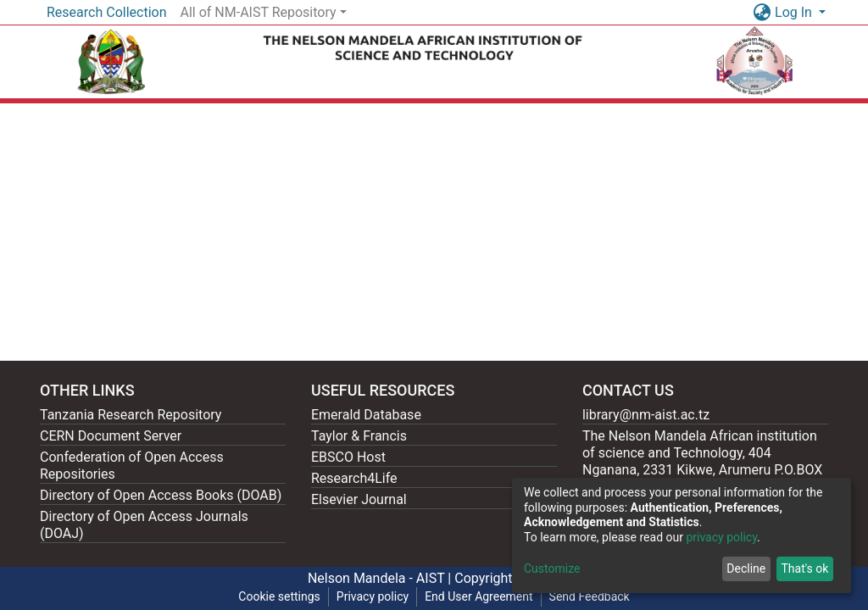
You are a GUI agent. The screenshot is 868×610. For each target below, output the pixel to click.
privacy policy (721, 537)
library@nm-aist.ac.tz (646, 415)
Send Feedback (590, 596)
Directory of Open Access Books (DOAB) (161, 495)
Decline (746, 568)
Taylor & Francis (359, 436)
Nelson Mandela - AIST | (381, 578)
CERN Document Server (111, 436)
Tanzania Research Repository (131, 415)
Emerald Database (366, 415)
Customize (552, 568)
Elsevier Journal (359, 499)
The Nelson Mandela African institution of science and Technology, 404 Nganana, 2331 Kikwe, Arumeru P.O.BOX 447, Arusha (702, 461)
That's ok (804, 568)
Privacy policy (373, 596)
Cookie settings (279, 596)
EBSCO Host (348, 457)
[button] (762, 13)
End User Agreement (479, 596)
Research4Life (354, 478)
